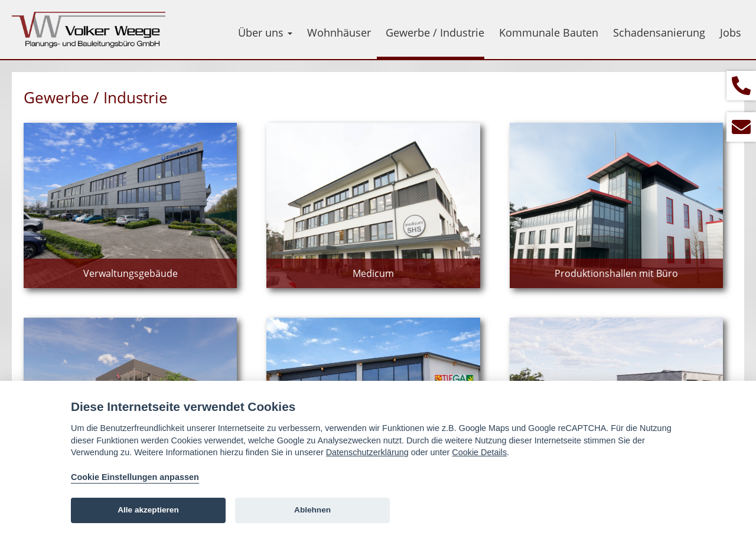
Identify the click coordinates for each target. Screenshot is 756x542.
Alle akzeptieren (148, 510)
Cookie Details (479, 452)
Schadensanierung (659, 32)
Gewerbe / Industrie (435, 32)
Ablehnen (312, 510)
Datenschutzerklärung (367, 452)
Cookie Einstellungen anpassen (135, 477)
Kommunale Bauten (549, 32)
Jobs (731, 32)
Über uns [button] (265, 32)
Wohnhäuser (339, 32)
